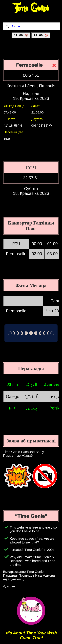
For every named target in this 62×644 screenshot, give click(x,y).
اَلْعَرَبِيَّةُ (31, 385)
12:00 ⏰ (21, 35)
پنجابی (31, 408)
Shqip (13, 385)
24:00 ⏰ (41, 35)
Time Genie (31, 8)
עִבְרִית (55, 397)
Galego (13, 397)
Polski (55, 408)
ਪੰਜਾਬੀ (13, 408)
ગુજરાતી (31, 396)
